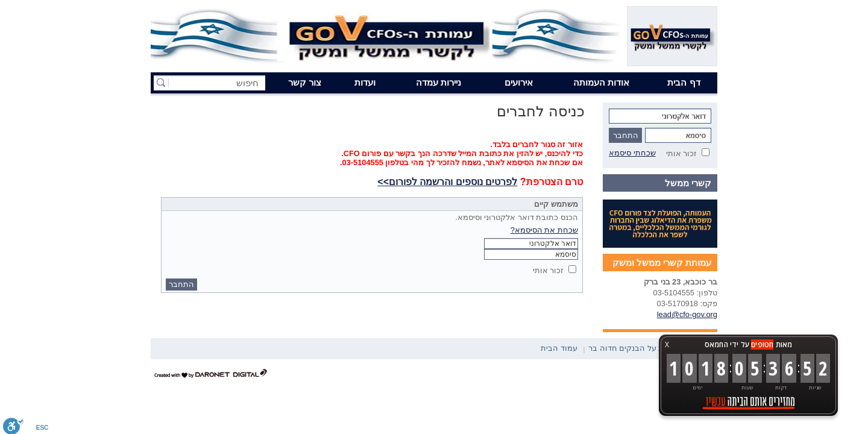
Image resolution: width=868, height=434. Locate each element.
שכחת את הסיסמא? (544, 230)
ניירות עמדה (439, 82)
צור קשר (305, 82)
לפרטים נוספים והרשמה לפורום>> (447, 182)
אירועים (519, 82)
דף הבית (684, 82)
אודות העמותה (601, 82)
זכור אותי (682, 153)
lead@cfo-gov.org (687, 314)
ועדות (365, 82)
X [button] (667, 344)
